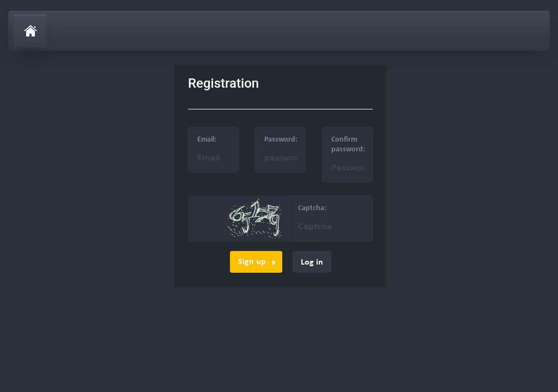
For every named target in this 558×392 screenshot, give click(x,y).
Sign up (252, 262)
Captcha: (312, 208)
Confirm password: (348, 145)
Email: (207, 140)
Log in (312, 262)
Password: (281, 140)
